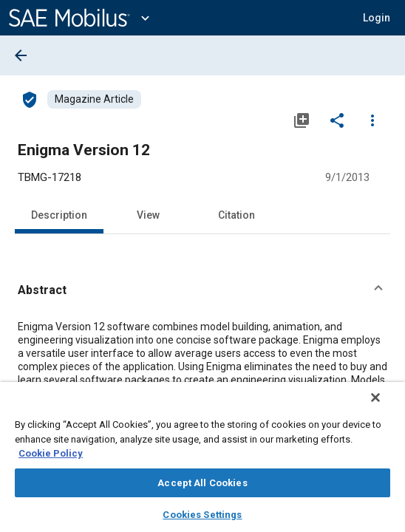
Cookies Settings (202, 515)
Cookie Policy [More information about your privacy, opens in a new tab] (51, 453)
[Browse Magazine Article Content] (94, 99)
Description (59, 215)
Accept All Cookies (202, 483)
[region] (202, 462)
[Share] (337, 120)
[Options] (372, 120)
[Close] (386, 407)
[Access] (30, 99)
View (148, 215)
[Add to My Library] (302, 120)
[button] (377, 18)
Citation (236, 215)
